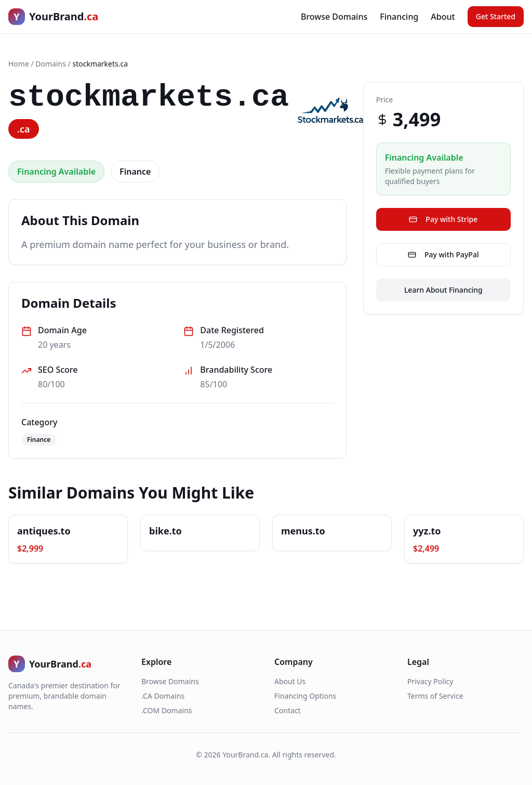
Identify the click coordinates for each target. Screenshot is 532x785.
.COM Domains (167, 710)
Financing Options (305, 696)
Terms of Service (435, 696)
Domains (51, 64)
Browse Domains (334, 17)
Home (19, 64)
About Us (290, 681)
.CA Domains (163, 696)
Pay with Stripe (443, 219)
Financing (399, 17)
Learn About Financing (443, 290)
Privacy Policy (430, 681)
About (443, 17)
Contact (288, 710)
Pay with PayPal (443, 254)
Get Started (496, 16)
